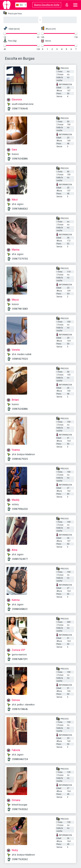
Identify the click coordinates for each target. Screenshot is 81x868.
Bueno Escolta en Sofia (47, 5)
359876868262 (20, 209)
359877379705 (20, 259)
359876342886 (20, 159)
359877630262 (20, 809)
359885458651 (20, 609)
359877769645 (20, 109)
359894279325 (20, 359)
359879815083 (20, 309)
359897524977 (20, 559)
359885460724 (20, 759)
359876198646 (20, 709)
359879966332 (20, 509)
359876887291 (20, 659)
